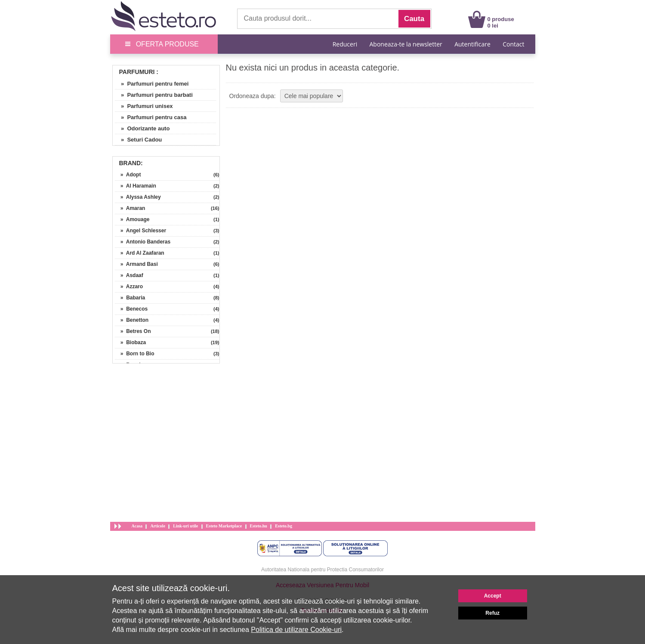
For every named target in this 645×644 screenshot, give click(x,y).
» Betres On (133, 331)
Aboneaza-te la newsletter (406, 44)
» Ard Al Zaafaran (140, 253)
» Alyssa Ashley (138, 197)
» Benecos (131, 309)
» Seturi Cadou (139, 140)
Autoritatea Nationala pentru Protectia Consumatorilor (322, 570)
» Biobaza (131, 342)
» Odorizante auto (142, 128)
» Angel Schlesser (141, 231)
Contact (513, 44)
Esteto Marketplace (224, 526)
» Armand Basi (136, 264)
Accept (493, 596)
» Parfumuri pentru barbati (154, 95)
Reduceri (345, 44)
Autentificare (472, 44)
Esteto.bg (284, 526)
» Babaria (130, 298)
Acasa (137, 526)
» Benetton (132, 320)
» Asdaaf (129, 275)
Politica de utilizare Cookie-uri (296, 630)
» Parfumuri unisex (144, 106)
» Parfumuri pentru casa (151, 117)
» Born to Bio (135, 354)
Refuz (492, 613)
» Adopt (128, 175)
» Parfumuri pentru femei (152, 84)
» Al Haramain (136, 186)
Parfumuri (137, 72)
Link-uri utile (185, 526)
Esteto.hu (259, 526)
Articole (157, 526)
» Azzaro (129, 287)
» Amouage (132, 219)
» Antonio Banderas (143, 242)
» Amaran (130, 208)
